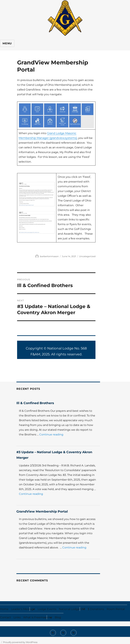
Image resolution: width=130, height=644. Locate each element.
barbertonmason (49, 256)
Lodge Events (47, 609)
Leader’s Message (23, 609)
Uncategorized (87, 256)
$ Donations (96, 609)
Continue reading (51, 434)
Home (4, 609)
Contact (6, 617)
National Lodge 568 (72, 609)
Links (17, 617)
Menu (7, 43)
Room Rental (116, 609)
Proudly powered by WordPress (20, 642)
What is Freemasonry (38, 617)
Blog (58, 617)
